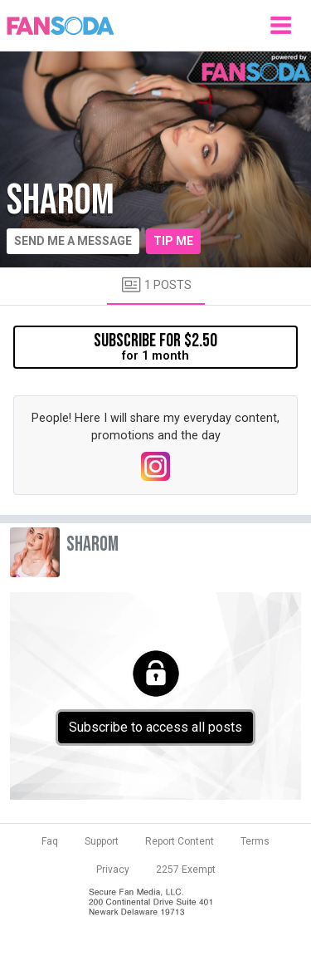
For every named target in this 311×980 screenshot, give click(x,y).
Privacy (113, 870)
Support (102, 841)
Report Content (180, 841)
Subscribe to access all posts (155, 727)
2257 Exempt (186, 870)
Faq (50, 841)
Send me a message (73, 241)
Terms (255, 841)
